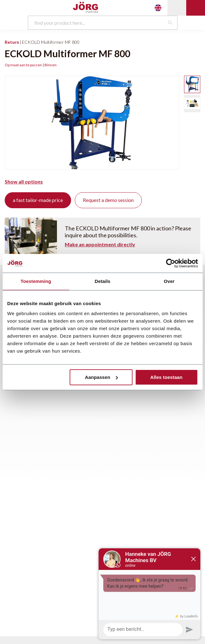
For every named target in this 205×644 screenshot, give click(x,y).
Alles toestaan (166, 377)
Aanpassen (101, 377)
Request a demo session (108, 200)
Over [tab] (169, 281)
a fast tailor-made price (38, 200)
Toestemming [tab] (36, 281)
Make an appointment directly (100, 244)
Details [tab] (103, 281)
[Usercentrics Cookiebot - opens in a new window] (170, 263)
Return (12, 42)
